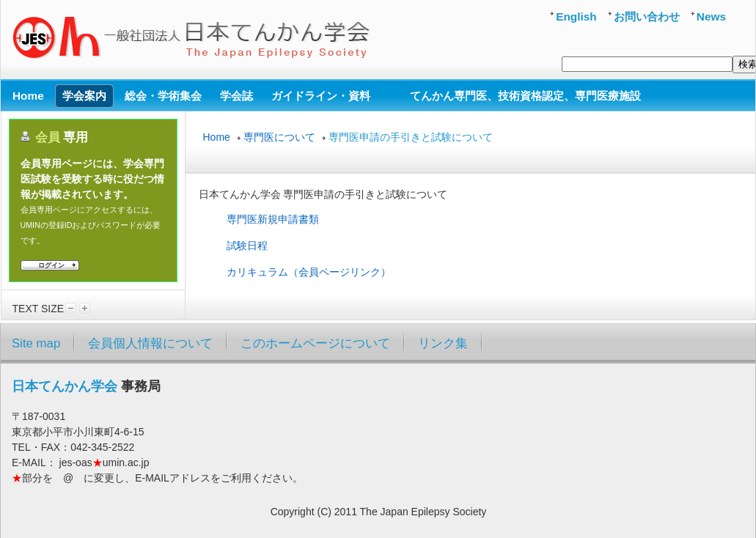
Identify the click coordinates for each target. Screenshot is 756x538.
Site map (36, 343)
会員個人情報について (150, 343)
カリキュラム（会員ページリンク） (309, 272)
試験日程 (247, 246)
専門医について (279, 137)
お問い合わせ (647, 16)
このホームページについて (315, 343)
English (576, 16)
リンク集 (443, 343)
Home (217, 137)
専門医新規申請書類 (273, 219)
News (711, 16)
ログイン (51, 265)
